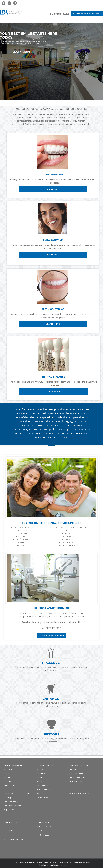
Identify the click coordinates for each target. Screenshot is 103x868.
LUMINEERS (21, 542)
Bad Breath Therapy (12, 802)
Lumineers (41, 773)
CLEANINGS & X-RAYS (21, 528)
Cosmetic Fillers (43, 798)
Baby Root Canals (76, 773)
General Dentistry (13, 765)
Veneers (40, 769)
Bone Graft (8, 831)
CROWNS (21, 536)
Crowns (40, 777)
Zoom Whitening (43, 785)
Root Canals (9, 769)
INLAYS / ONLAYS (21, 539)
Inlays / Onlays (9, 785)
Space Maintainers (76, 781)
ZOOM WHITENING (66, 542)
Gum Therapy (43, 823)
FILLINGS (66, 531)
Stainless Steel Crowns (78, 777)
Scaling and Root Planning (47, 827)
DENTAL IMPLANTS (21, 534)
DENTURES (66, 536)
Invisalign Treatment (80, 794)
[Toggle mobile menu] (29, 19)
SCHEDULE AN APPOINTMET (52, 636)
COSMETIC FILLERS (66, 545)
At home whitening (44, 790)
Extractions (8, 827)
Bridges (40, 781)
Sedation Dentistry (13, 840)
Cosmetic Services (45, 765)
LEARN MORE (22, 52)
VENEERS (66, 539)
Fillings (7, 773)
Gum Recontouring (44, 831)
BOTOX (21, 545)
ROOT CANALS (21, 531)
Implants (7, 777)
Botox (39, 794)
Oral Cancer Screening (12, 806)
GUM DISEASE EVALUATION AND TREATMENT (66, 528)
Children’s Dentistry (79, 765)
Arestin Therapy (43, 835)
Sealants (73, 769)
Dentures (8, 781)
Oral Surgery (11, 823)
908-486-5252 (59, 14)
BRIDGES (66, 534)
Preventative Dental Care (17, 794)
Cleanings (8, 798)
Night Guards (9, 810)
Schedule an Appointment (87, 14)
